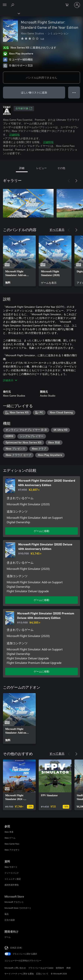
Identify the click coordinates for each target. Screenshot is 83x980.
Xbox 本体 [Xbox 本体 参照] (9, 832)
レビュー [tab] (41, 168)
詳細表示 (10, 380)
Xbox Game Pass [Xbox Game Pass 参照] (12, 844)
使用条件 (60, 968)
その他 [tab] (61, 168)
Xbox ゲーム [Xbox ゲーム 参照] (10, 838)
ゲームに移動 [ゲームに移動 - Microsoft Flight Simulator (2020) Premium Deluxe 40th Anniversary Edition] (41, 671)
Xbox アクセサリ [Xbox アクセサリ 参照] (12, 850)
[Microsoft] (41, 3)
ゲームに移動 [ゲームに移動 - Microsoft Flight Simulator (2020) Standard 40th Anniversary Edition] (41, 531)
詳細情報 (15, 135)
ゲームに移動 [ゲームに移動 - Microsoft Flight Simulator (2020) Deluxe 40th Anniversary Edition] (41, 600)
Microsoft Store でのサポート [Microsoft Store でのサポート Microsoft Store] (18, 908)
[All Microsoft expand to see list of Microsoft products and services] (5, 5)
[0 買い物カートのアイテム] (68, 5)
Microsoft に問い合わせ (15, 968)
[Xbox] (10, 13)
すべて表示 (57, 230)
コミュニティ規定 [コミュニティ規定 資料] (13, 879)
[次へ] (76, 181)
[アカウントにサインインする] (77, 5)
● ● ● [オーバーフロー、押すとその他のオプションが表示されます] (74, 92)
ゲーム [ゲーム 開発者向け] (8, 937)
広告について (42, 974)
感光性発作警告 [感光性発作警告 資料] (12, 885)
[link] (19, 261)
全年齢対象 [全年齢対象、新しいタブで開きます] (24, 109)
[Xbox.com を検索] (13, 5)
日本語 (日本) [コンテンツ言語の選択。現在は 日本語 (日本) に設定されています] (16, 948)
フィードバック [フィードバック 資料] (12, 873)
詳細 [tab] (22, 168)
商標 (68, 968)
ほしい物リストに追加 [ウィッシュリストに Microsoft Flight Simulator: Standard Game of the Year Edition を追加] (34, 92)
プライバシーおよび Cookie (41, 968)
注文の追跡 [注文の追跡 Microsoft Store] (10, 920)
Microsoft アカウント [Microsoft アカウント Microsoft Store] (14, 902)
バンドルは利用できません (41, 78)
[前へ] (69, 181)
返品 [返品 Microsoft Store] (7, 914)
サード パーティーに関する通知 (19, 974)
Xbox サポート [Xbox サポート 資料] (11, 867)
